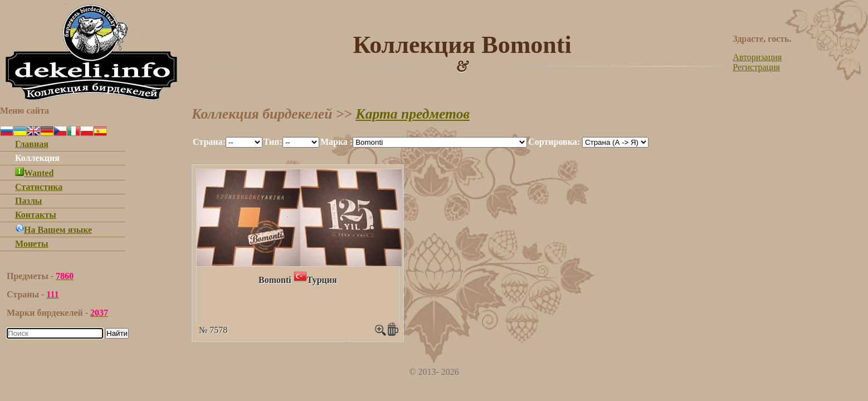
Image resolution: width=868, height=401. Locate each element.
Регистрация (756, 67)
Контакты (36, 215)
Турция (322, 280)
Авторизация (757, 57)
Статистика (39, 187)
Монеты (32, 244)
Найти (117, 333)
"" (244, 142)
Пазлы (28, 201)
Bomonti (275, 280)
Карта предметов (413, 114)
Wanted (34, 173)
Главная (32, 144)
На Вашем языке (53, 230)
